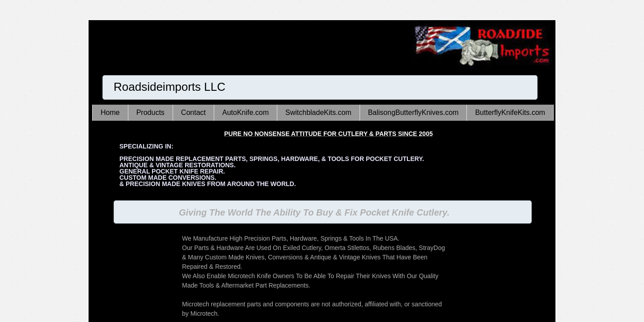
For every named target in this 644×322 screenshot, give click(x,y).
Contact (193, 112)
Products (150, 112)
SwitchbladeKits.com (318, 112)
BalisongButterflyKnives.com (413, 112)
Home (110, 112)
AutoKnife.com (246, 112)
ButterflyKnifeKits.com (510, 112)
